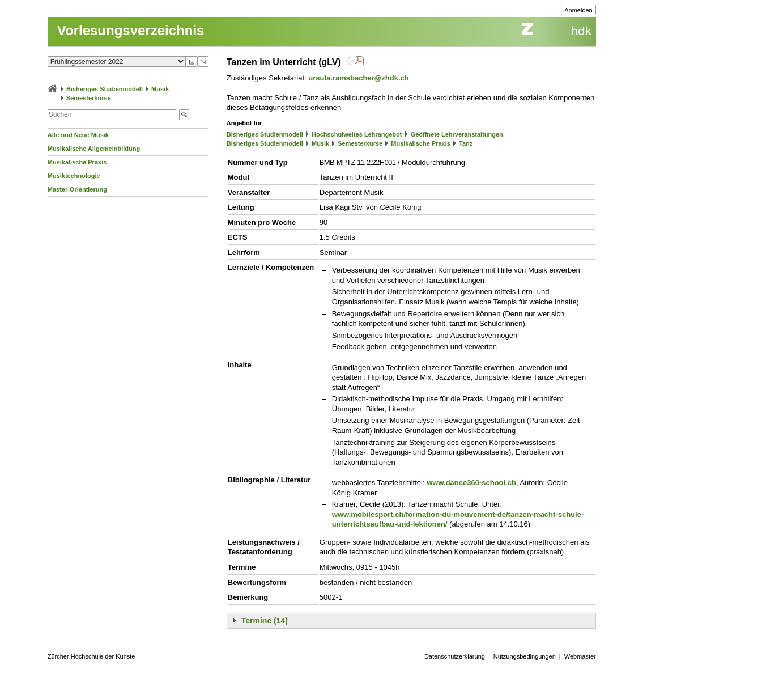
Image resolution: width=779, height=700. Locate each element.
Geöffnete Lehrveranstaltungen (457, 134)
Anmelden (578, 10)
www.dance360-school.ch (471, 483)
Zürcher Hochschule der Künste (91, 656)
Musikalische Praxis (77, 162)
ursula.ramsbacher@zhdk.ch (358, 78)
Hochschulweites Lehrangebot (357, 134)
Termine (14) (265, 621)
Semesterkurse (89, 98)
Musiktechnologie (74, 176)
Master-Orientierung (77, 189)
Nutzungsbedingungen (525, 656)
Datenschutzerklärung (455, 656)
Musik (160, 89)
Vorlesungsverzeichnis (131, 30)
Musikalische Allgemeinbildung (94, 149)
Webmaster (580, 656)
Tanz (466, 143)
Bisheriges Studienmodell (105, 89)
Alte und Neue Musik (78, 135)
